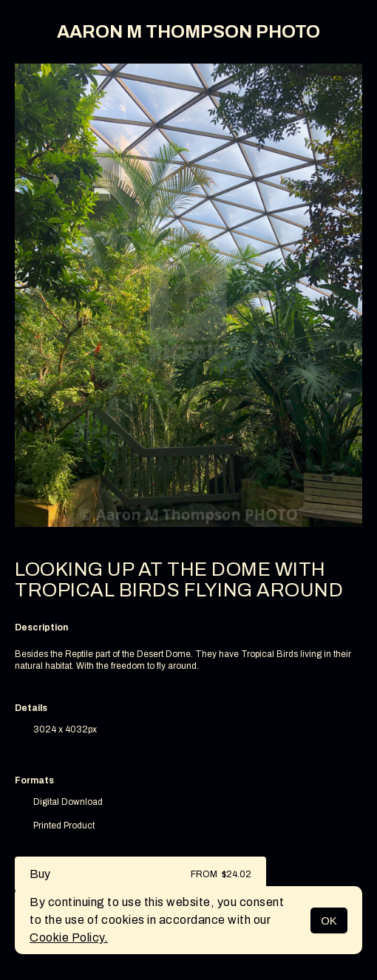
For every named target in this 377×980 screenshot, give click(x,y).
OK (329, 921)
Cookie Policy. (69, 938)
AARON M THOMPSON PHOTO (188, 32)
